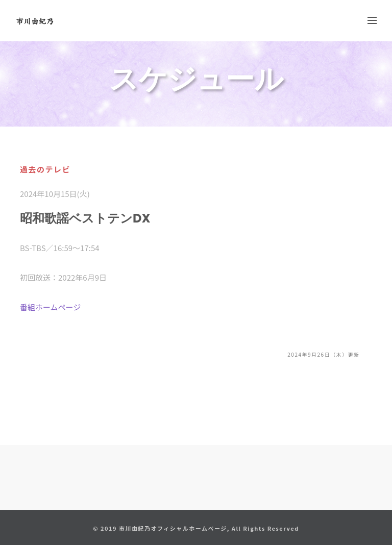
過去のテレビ (45, 169)
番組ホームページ (50, 307)
